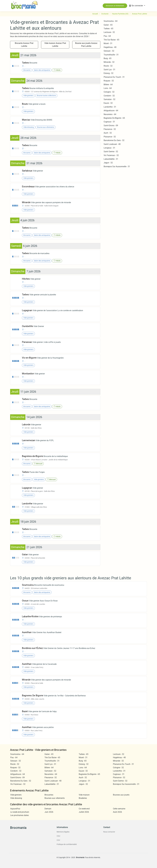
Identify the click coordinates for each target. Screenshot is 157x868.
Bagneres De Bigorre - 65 (114, 118)
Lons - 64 (108, 88)
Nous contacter (109, 832)
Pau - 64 (107, 36)
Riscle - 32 (108, 66)
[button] (137, 6)
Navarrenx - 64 (110, 114)
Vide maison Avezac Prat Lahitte (55, 45)
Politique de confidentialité (67, 844)
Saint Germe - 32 (111, 152)
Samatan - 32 (109, 99)
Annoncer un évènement (115, 6)
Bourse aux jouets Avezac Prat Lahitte (86, 45)
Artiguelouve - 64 (111, 111)
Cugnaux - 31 (109, 122)
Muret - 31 (108, 43)
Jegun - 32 (108, 163)
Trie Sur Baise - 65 (111, 40)
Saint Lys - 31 (109, 70)
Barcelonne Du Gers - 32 (114, 140)
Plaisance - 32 (110, 137)
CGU (58, 836)
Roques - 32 (109, 81)
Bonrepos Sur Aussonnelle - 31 (117, 166)
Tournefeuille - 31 (111, 55)
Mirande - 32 (109, 62)
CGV (58, 840)
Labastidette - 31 (111, 159)
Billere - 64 (108, 85)
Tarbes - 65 (108, 29)
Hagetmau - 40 (110, 47)
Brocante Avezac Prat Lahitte (24, 45)
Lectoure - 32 (109, 32)
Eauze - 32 (108, 103)
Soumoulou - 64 (111, 21)
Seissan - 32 (109, 51)
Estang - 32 (108, 73)
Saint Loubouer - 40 (112, 144)
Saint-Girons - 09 (111, 125)
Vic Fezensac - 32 (111, 155)
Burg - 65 (108, 58)
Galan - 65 (108, 25)
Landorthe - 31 (110, 107)
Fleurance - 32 (110, 129)
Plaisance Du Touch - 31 (114, 77)
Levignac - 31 (109, 148)
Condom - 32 (109, 96)
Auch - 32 (108, 133)
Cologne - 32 (109, 92)
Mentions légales (63, 832)
